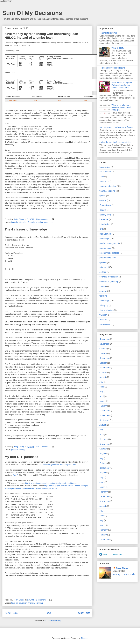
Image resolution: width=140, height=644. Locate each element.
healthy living (105, 215)
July (101, 382)
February (104, 439)
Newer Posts (11, 613)
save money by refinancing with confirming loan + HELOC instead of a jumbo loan (43, 36)
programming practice (109, 253)
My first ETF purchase (21, 457)
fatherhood (104, 181)
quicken (103, 262)
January (103, 353)
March (102, 401)
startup (103, 286)
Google (103, 210)
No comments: (43, 219)
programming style (108, 258)
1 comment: (41, 600)
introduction (105, 224)
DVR (102, 176)
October (103, 349)
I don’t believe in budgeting (113, 68)
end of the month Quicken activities (115, 142)
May (101, 392)
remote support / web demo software (116, 127)
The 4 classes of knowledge (26, 229)
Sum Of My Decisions (32, 13)
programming (105, 248)
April (101, 396)
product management (109, 243)
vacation (103, 315)
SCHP (15, 475)
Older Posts (84, 613)
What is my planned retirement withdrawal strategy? (121, 108)
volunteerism (105, 324)
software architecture (109, 277)
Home (48, 613)
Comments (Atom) (53, 620)
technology (104, 301)
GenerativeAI (105, 205)
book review (105, 167)
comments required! (108, 33)
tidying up (104, 305)
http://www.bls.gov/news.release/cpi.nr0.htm (57, 465)
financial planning (35, 222)
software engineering (109, 282)
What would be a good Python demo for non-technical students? (122, 85)
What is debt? (118, 48)
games (103, 196)
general (15, 450)
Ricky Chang (122, 568)
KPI (101, 229)
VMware (103, 320)
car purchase (105, 172)
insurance (104, 219)
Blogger (84, 638)
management (105, 234)
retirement (104, 267)
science (103, 272)
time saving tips (106, 310)
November (104, 344)
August (103, 377)
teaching (103, 296)
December (104, 339)
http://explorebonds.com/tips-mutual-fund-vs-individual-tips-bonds (53, 483)
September (104, 420)
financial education (19, 222)
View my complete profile (124, 574)
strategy (22, 450)
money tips (48, 222)
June (102, 387)
